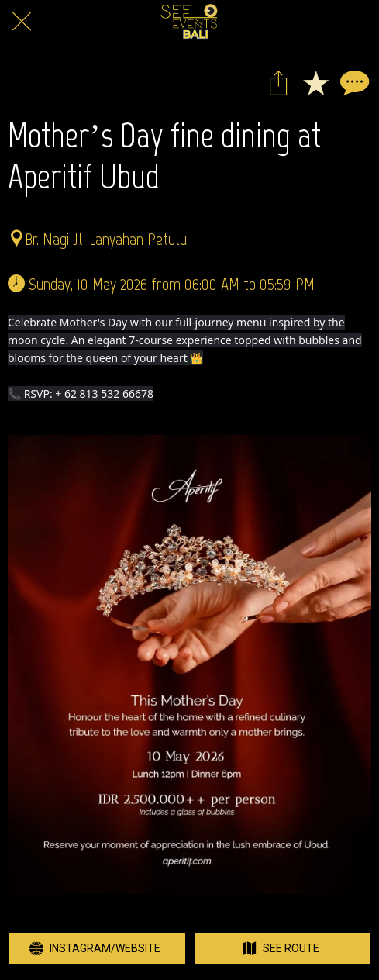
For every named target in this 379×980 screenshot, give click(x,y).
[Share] (278, 82)
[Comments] (353, 82)
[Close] (22, 22)
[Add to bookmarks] (315, 82)
